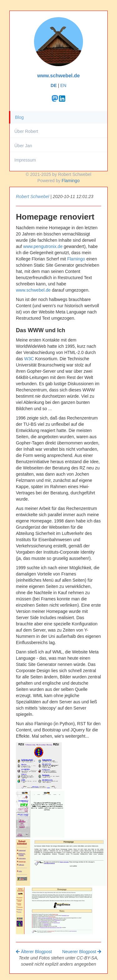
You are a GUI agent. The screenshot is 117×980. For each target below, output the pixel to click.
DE (54, 85)
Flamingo (71, 181)
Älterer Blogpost (34, 952)
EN (63, 85)
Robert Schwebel (33, 196)
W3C (29, 359)
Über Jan (23, 146)
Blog (19, 117)
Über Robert (26, 131)
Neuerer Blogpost (82, 952)
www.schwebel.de (58, 76)
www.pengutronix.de (43, 246)
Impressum (25, 160)
